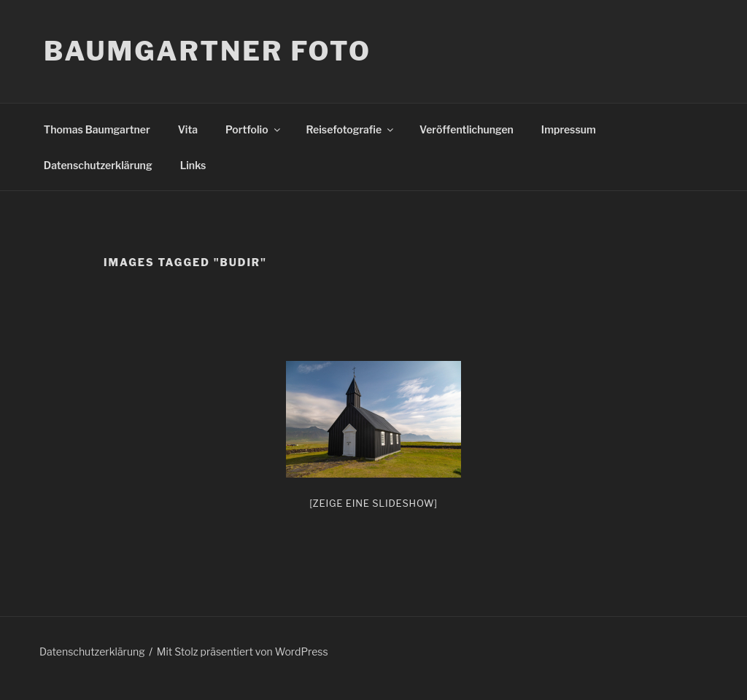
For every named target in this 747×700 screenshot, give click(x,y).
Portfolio (253, 129)
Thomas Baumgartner (97, 129)
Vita (188, 129)
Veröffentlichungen (467, 129)
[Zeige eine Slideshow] (373, 503)
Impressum (569, 129)
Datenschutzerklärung (98, 165)
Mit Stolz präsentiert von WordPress (243, 652)
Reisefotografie (351, 129)
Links (193, 165)
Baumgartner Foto (208, 51)
